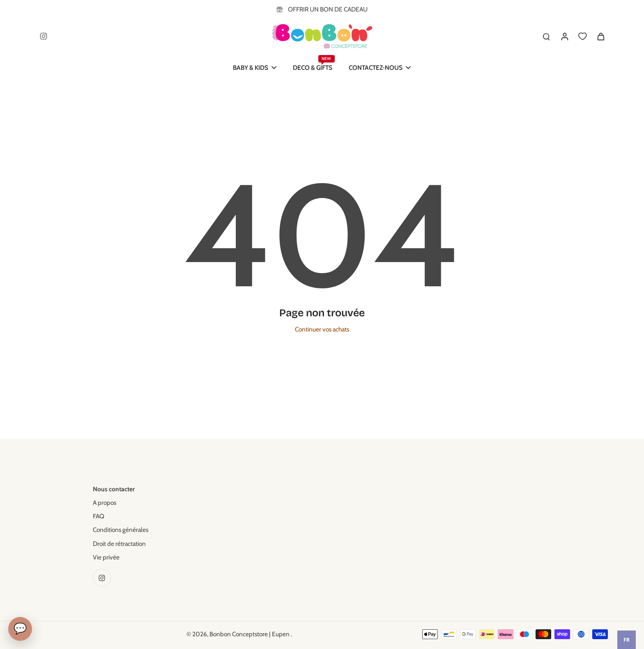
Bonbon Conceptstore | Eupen (250, 634)
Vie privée (106, 557)
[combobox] (627, 640)
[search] (546, 36)
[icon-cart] (600, 36)
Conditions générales (121, 530)
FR (627, 640)
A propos (105, 503)
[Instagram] (44, 36)
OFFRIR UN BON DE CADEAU (328, 9)
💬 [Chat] (20, 628)
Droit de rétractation (119, 544)
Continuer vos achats (322, 329)
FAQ (99, 516)
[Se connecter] (564, 36)
